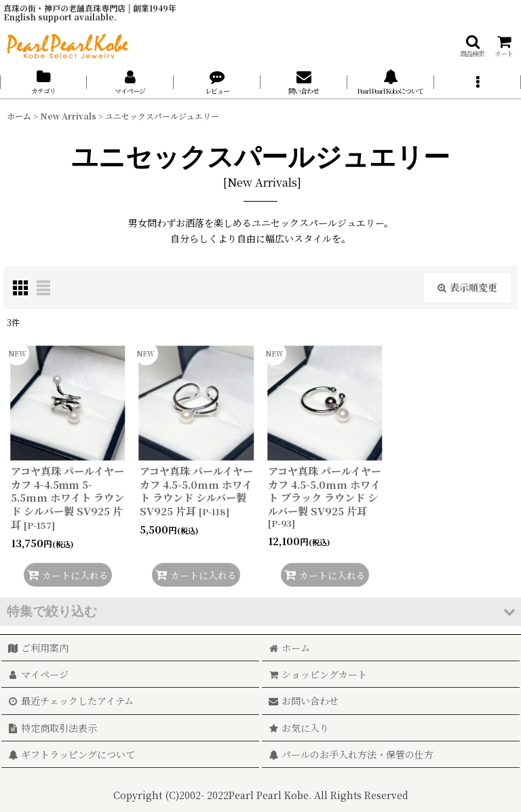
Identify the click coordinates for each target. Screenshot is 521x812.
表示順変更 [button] (467, 287)
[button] (472, 46)
